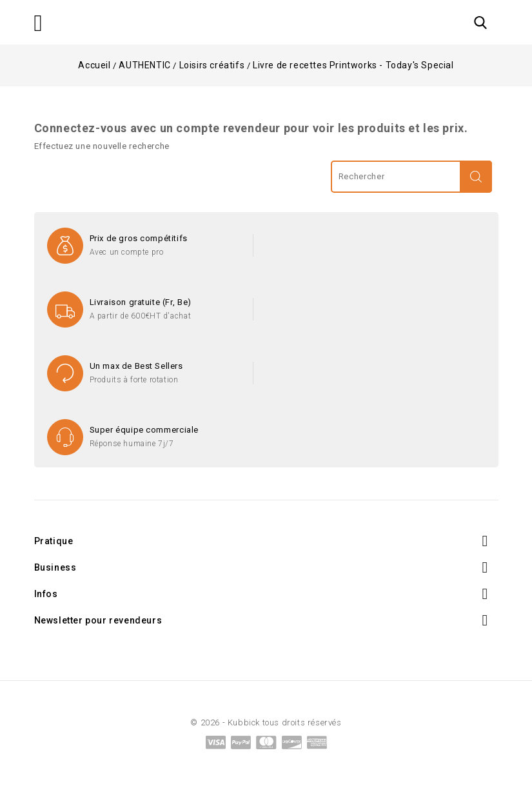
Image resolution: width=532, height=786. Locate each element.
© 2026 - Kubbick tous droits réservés (266, 722)
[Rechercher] (411, 177)
